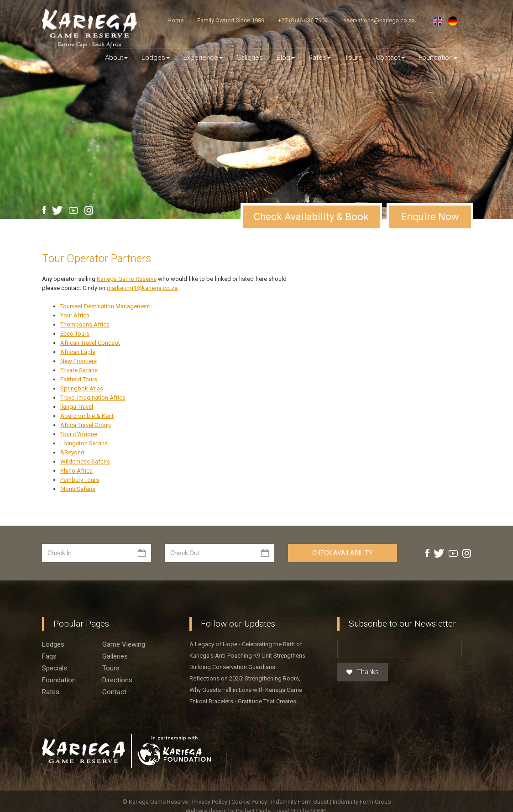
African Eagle (78, 332)
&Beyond (72, 433)
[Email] (400, 629)
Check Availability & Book (311, 197)
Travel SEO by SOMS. (301, 791)
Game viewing (124, 625)
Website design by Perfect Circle (228, 791)
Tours (353, 58)
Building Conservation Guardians (232, 647)
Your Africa (75, 296)
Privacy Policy (210, 782)
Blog (286, 58)
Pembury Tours (80, 460)
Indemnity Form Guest (300, 782)
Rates (320, 58)
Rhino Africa (76, 451)
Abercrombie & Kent (87, 396)
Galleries (250, 58)
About (116, 58)
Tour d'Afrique (79, 414)
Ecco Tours (75, 314)
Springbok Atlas (82, 369)
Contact (390, 58)
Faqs (49, 637)
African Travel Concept (90, 323)
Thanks (363, 653)
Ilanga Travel (77, 387)
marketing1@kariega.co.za (142, 268)
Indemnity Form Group (362, 782)
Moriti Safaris (78, 469)
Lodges (53, 625)
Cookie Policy (250, 782)
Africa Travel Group (86, 405)
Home (175, 20)
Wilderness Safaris (85, 442)
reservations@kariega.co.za (378, 20)
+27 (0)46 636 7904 (303, 20)
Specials (55, 649)
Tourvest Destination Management (105, 287)
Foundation (438, 58)
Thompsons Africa (85, 305)
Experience (203, 58)
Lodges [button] (156, 58)
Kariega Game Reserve (127, 259)
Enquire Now (430, 197)
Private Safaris (79, 351)
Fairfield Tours (79, 360)
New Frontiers (79, 341)
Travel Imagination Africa (93, 378)
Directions (117, 660)
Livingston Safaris (84, 424)
